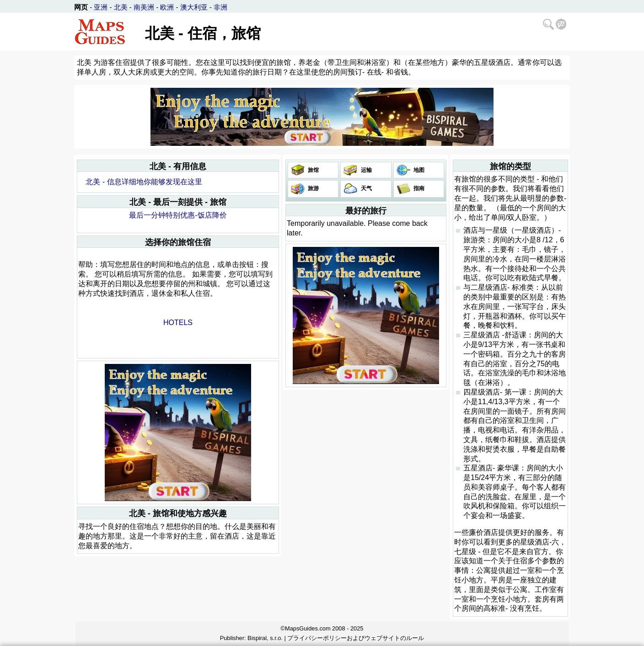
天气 (365, 188)
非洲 (220, 7)
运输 (365, 170)
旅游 (313, 188)
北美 (121, 7)
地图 (418, 170)
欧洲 (167, 7)
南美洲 (144, 7)
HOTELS (178, 323)
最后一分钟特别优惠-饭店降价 (178, 215)
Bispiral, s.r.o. (265, 638)
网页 (81, 7)
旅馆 (313, 170)
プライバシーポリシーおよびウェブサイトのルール (356, 638)
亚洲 (101, 7)
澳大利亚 (194, 7)
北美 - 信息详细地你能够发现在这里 (144, 182)
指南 (418, 188)
